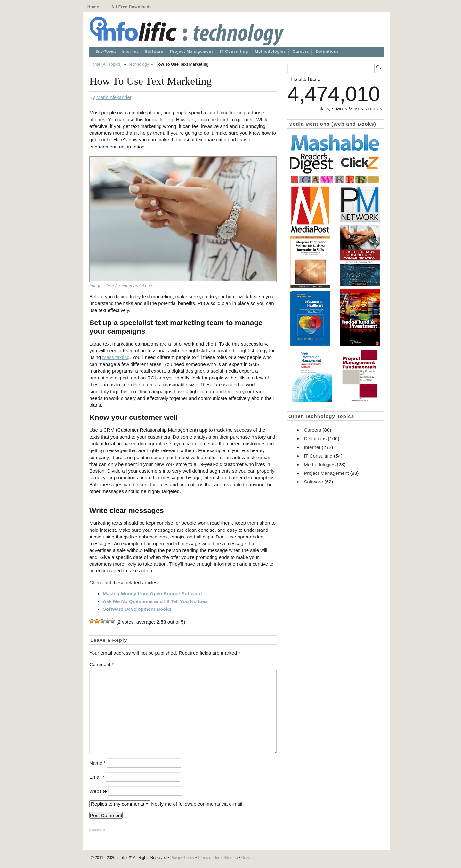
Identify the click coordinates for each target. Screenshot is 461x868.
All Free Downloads (132, 7)
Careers (301, 52)
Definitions (327, 52)
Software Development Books (137, 609)
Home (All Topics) (105, 64)
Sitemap (231, 858)
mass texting (116, 357)
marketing (162, 119)
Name (97, 763)
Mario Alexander (114, 97)
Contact (248, 858)
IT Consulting (234, 52)
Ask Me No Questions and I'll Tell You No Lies (155, 601)
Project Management (191, 52)
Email (97, 777)
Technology (138, 64)
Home (93, 7)
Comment (101, 664)
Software (154, 52)
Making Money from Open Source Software (152, 594)
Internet (130, 52)
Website (98, 791)
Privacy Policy (182, 858)
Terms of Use (209, 858)
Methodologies (270, 52)
